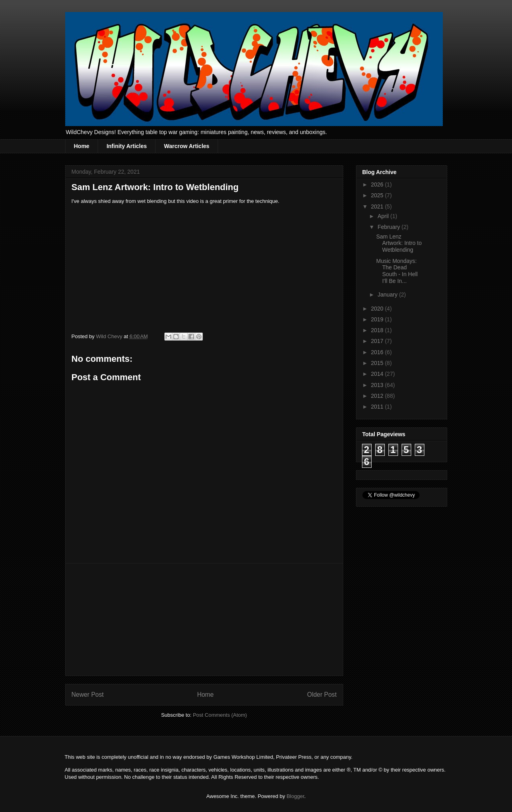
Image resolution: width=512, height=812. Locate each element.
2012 (378, 396)
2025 (378, 195)
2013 (378, 385)
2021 (378, 207)
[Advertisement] (204, 620)
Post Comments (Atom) (220, 715)
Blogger (295, 796)
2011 (378, 407)
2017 (378, 341)
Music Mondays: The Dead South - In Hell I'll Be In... (397, 271)
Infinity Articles (127, 146)
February (390, 227)
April (384, 216)
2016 (378, 352)
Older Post (322, 695)
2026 (378, 184)
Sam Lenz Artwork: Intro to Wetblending (399, 243)
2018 (378, 330)
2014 (378, 374)
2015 (378, 363)
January (388, 295)
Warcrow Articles (187, 146)
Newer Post (88, 695)
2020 (378, 309)
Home (82, 146)
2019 (378, 319)
